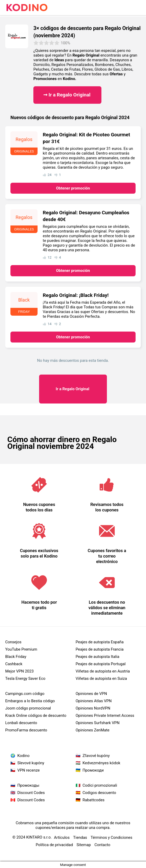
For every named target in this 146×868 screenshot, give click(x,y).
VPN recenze (29, 770)
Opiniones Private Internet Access (105, 716)
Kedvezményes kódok (102, 763)
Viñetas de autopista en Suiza (101, 678)
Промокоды (28, 785)
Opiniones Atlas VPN (94, 701)
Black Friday (16, 657)
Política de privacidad (54, 845)
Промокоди (93, 770)
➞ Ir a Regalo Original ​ (68, 95)
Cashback (14, 664)
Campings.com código (25, 694)
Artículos (62, 838)
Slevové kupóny (31, 763)
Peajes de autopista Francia (100, 649)
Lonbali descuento (21, 723)
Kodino (24, 756)
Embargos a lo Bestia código (30, 701)
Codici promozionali (100, 785)
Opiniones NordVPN (93, 708)
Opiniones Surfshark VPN (98, 723)
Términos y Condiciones (112, 838)
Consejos (13, 642)
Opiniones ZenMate (93, 730)
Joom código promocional (28, 708)
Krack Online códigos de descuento (36, 716)
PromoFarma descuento (26, 730)
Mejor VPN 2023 (19, 671)
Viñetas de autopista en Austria (103, 671)
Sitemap (84, 845)
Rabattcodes (94, 800)
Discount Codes (31, 793)
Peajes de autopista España (100, 642)
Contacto (102, 845)
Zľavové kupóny (96, 756)
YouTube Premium (21, 649)
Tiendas (80, 838)
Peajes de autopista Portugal (101, 664)
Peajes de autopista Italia (98, 657)
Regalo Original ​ (73, 389)
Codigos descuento (99, 793)
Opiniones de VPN (91, 694)
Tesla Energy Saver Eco (25, 678)
